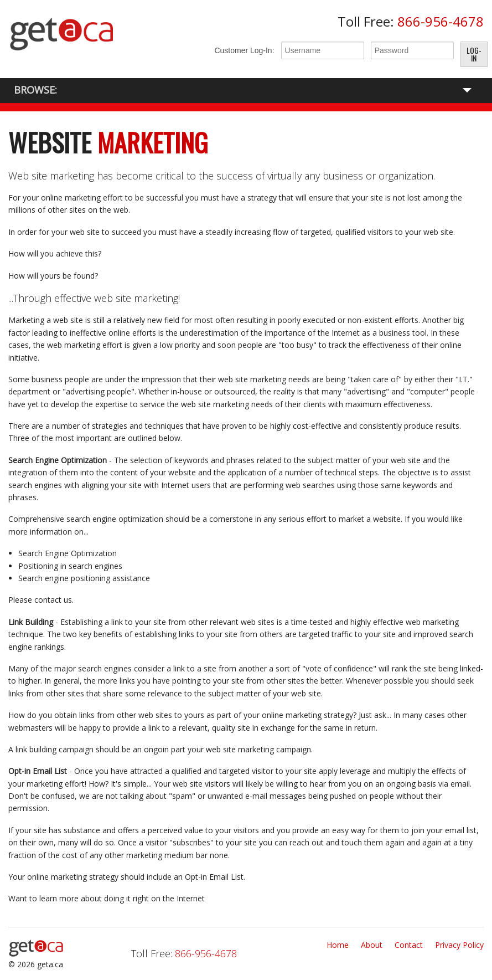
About (372, 945)
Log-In (474, 54)
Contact (409, 945)
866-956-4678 (441, 21)
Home (338, 945)
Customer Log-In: (244, 50)
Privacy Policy (459, 945)
